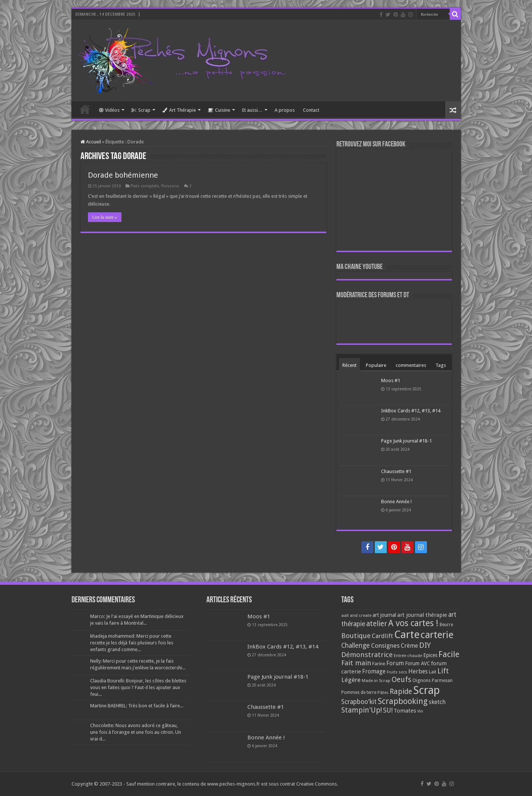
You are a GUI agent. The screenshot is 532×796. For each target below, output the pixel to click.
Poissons (170, 186)
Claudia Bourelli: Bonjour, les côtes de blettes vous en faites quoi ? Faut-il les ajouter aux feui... (138, 687)
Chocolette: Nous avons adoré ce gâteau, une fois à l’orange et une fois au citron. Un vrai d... (136, 732)
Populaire (376, 365)
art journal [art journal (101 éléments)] (384, 615)
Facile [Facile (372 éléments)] (449, 654)
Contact (311, 110)
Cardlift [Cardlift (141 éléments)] (382, 636)
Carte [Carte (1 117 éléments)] (407, 635)
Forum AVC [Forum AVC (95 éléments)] (417, 663)
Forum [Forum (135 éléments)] (395, 663)
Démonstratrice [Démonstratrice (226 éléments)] (367, 655)
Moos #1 (391, 380)
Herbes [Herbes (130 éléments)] (418, 671)
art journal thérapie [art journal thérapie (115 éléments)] (422, 615)
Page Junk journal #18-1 (406, 441)
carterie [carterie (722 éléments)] (437, 635)
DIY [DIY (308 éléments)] (425, 645)
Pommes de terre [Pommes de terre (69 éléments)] (359, 692)
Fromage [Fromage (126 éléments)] (374, 672)
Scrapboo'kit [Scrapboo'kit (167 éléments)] (359, 702)
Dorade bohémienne (123, 175)
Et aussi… (252, 110)
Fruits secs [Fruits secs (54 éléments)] (397, 672)
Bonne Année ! (396, 502)
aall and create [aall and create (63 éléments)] (356, 615)
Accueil (85, 109)
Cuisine (219, 110)
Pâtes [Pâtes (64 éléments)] (383, 692)
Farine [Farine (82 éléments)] (379, 664)
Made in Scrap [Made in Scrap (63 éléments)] (376, 681)
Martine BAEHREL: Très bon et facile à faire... (137, 706)
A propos (285, 110)
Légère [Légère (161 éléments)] (351, 680)
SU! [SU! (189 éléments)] (388, 710)
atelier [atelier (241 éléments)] (377, 624)
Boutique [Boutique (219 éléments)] (356, 636)
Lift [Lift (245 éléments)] (443, 671)
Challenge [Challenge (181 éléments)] (356, 646)
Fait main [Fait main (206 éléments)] (356, 663)
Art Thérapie (179, 110)
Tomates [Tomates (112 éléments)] (405, 711)
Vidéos (109, 110)
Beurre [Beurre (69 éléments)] (446, 625)
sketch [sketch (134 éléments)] (437, 702)
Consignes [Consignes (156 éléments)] (385, 646)
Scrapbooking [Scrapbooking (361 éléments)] (403, 701)
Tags (441, 365)
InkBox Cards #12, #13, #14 (411, 411)
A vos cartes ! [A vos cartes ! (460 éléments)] (413, 623)
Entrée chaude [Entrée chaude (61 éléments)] (408, 656)
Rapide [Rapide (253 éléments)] (401, 692)
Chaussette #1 (396, 471)
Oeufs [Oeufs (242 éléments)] (401, 680)
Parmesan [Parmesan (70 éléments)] (442, 681)
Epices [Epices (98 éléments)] (430, 655)
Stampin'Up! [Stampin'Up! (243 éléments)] (362, 710)
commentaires (411, 365)
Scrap (141, 110)
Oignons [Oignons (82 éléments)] (422, 680)
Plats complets (145, 186)
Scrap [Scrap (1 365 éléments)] (427, 690)
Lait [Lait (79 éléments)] (433, 672)
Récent (349, 365)
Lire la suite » (105, 217)
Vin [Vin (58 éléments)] (420, 711)
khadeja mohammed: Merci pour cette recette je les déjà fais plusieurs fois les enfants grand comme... (132, 643)
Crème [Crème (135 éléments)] (409, 646)
